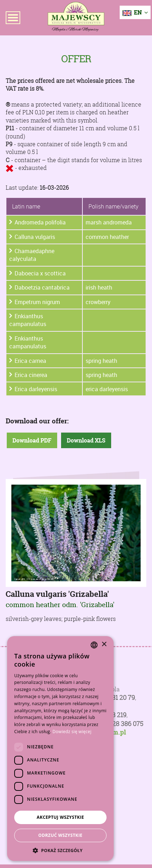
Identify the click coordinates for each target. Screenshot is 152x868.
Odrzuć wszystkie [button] (60, 835)
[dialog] (60, 749)
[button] (60, 850)
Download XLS (86, 440)
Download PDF (32, 440)
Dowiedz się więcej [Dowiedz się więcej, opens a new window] (72, 732)
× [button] (104, 644)
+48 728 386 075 (120, 724)
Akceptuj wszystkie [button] (60, 817)
